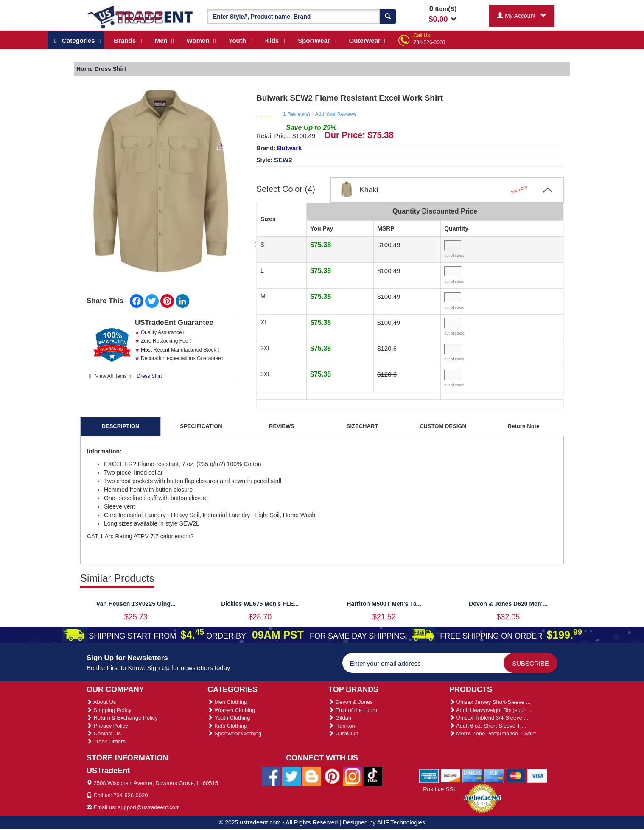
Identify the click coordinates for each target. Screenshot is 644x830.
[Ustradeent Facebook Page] (271, 776)
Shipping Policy (109, 710)
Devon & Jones (351, 702)
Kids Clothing (227, 726)
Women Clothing (231, 710)
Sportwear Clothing (234, 733)
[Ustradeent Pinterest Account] (332, 776)
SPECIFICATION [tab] (201, 426)
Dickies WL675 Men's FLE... (260, 604)
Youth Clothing (229, 718)
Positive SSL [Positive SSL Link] (440, 789)
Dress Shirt (149, 376)
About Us (101, 702)
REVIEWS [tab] (282, 426)
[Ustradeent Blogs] (312, 776)
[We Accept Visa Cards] (537, 776)
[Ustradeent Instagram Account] (353, 776)
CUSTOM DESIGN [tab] (443, 426)
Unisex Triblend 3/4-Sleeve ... (489, 718)
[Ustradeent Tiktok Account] (373, 776)
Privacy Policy (107, 726)
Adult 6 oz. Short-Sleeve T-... (488, 726)
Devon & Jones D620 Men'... (508, 604)
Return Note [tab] (524, 426)
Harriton (342, 726)
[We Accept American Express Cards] (429, 776)
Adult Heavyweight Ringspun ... (491, 710)
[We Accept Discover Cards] (451, 776)
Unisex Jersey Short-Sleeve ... (490, 702)
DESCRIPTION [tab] (121, 426)
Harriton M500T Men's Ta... (384, 604)
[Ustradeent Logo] (141, 17)
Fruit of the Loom (353, 710)
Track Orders (106, 741)
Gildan (340, 718)
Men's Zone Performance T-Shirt (493, 733)
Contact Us (104, 733)
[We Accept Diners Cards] (472, 776)
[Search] (388, 17)
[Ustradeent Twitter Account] (291, 776)
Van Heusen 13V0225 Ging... (136, 604)
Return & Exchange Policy (122, 718)
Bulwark (289, 148)
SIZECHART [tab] (362, 426)
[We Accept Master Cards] (516, 776)
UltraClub (343, 733)
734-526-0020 (430, 42)
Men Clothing (227, 702)
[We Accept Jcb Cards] (494, 776)
